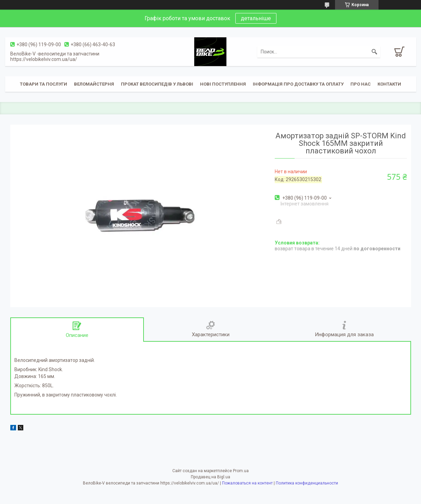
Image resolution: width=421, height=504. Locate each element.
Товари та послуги (44, 84)
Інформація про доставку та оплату (298, 84)
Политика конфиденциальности (307, 483)
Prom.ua (241, 471)
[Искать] (374, 52)
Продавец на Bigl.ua (210, 477)
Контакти (389, 84)
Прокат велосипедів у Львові (157, 84)
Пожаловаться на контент (247, 483)
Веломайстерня (94, 84)
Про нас (361, 84)
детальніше (256, 18)
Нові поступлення (223, 84)
